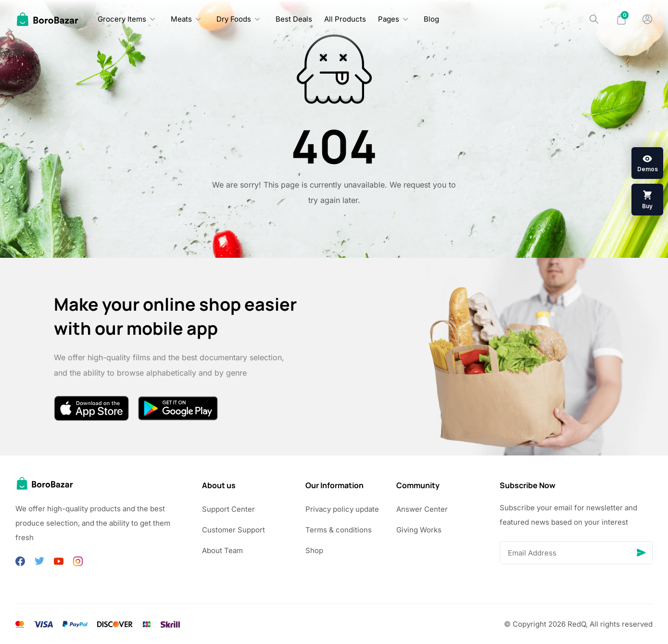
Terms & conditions (339, 530)
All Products (345, 19)
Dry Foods (234, 19)
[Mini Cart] (621, 19)
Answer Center (422, 509)
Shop (314, 550)
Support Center (228, 509)
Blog (431, 19)
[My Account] (647, 19)
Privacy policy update (342, 509)
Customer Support (233, 530)
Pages (389, 19)
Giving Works (419, 530)
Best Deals (294, 19)
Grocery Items (122, 19)
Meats (181, 19)
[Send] (641, 553)
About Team (222, 550)
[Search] (594, 19)
